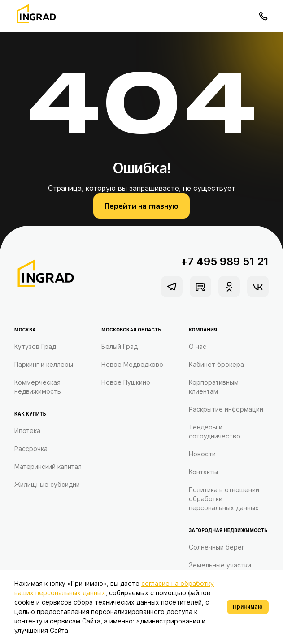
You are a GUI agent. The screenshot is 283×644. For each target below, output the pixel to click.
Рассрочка (31, 449)
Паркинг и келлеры (44, 364)
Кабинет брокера (216, 364)
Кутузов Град (35, 346)
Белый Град (120, 346)
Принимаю (248, 607)
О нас (198, 346)
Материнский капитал (48, 466)
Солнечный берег (217, 547)
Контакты (203, 472)
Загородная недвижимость (228, 530)
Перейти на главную (141, 206)
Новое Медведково (132, 364)
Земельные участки (220, 565)
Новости (202, 454)
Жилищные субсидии (47, 484)
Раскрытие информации (226, 409)
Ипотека (27, 431)
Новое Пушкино (126, 382)
